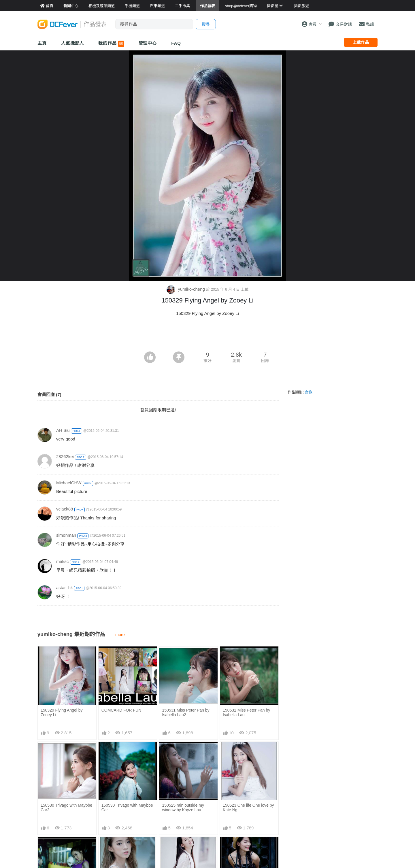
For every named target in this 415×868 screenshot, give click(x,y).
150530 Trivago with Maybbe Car (127, 808)
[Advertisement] (207, 336)
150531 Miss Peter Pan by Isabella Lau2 (186, 712)
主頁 (42, 43)
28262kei (65, 456)
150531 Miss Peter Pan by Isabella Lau (246, 712)
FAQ (176, 43)
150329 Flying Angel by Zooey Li (62, 712)
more (120, 635)
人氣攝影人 (73, 43)
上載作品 (361, 42)
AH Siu (63, 430)
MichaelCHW (69, 483)
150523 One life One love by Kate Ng (248, 808)
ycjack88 (65, 509)
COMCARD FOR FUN (121, 710)
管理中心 (148, 43)
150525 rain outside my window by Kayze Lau (183, 808)
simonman (66, 535)
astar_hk (65, 588)
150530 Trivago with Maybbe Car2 (66, 808)
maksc (62, 561)
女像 (309, 392)
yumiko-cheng (186, 289)
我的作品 (111, 44)
